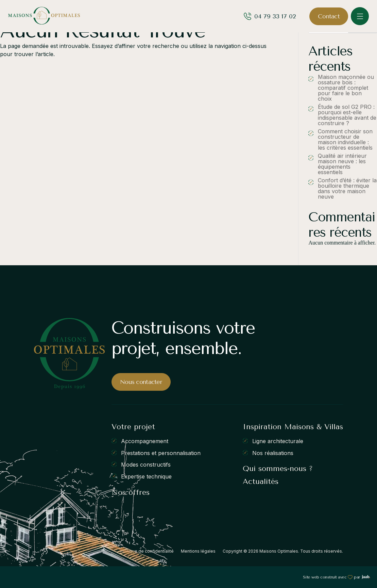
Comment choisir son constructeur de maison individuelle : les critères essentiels (345, 139)
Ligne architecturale (278, 441)
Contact (329, 16)
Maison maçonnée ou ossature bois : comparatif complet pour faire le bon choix (346, 88)
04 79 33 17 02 (275, 16)
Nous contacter (141, 382)
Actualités (261, 482)
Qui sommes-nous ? (278, 469)
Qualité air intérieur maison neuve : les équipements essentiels (342, 164)
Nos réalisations (273, 453)
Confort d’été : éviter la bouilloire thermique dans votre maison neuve (347, 188)
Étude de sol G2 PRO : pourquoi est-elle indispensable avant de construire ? (347, 115)
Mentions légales (198, 551)
